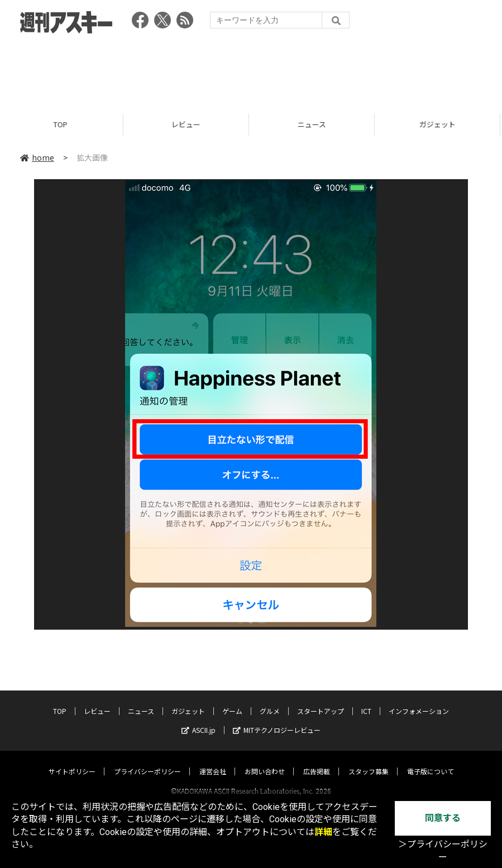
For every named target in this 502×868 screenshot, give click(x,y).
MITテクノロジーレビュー (277, 719)
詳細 (323, 832)
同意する (443, 818)
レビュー (188, 124)
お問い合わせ (265, 761)
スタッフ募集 (369, 761)
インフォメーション (419, 700)
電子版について (431, 761)
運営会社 (213, 761)
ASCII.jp (199, 719)
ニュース (314, 124)
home (37, 157)
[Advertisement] (251, 70)
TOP (63, 124)
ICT (366, 700)
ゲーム (232, 700)
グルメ (270, 700)
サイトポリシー (72, 761)
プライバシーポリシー (147, 761)
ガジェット (188, 700)
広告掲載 (317, 761)
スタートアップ (321, 700)
